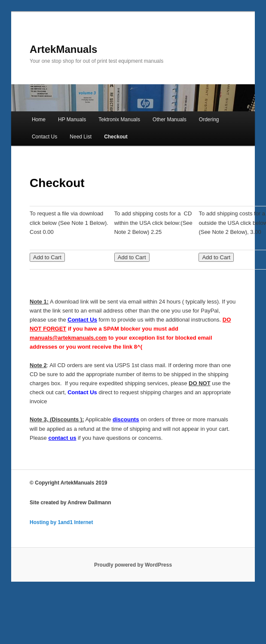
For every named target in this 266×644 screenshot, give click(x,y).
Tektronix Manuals (119, 120)
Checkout (116, 137)
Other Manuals (170, 120)
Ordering (209, 120)
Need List (81, 137)
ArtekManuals (63, 49)
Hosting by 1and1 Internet (61, 522)
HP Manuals (72, 120)
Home (39, 120)
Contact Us (44, 137)
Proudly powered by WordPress (133, 565)
